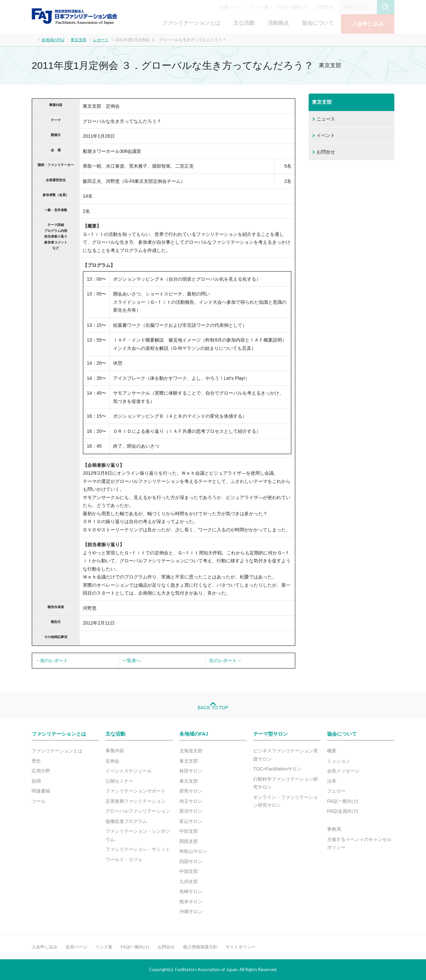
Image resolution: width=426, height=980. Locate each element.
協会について (318, 23)
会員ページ (231, 7)
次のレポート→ (225, 660)
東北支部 (189, 761)
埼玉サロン (191, 801)
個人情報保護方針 (200, 947)
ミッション (339, 761)
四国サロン (191, 861)
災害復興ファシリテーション (136, 801)
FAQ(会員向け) (342, 811)
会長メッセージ (343, 771)
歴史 (36, 761)
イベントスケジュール (129, 771)
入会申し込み (368, 24)
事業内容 (115, 751)
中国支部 (189, 871)
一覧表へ (132, 660)
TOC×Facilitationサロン (277, 769)
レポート (101, 40)
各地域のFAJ (53, 40)
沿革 (332, 781)
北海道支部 (191, 751)
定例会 (112, 761)
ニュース (326, 119)
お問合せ (324, 7)
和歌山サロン (193, 851)
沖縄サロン (191, 911)
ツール (39, 801)
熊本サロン (191, 902)
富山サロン (191, 821)
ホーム (33, 39)
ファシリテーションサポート (136, 791)
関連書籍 (41, 791)
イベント (326, 135)
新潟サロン (191, 811)
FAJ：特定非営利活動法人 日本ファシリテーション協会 (75, 16)
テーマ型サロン (271, 734)
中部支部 (189, 831)
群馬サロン (191, 791)
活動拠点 (278, 23)
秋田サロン (191, 771)
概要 (332, 751)
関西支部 (189, 841)
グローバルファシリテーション (138, 811)
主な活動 (244, 23)
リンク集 (259, 7)
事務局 (334, 829)
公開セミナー (119, 781)
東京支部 (78, 40)
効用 (36, 781)
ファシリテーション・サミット (138, 849)
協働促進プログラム (126, 821)
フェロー (336, 791)
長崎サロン (191, 891)
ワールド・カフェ (124, 859)
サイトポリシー (241, 947)
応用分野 (41, 771)
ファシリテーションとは (191, 23)
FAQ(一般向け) (292, 7)
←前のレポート (52, 660)
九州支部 (189, 882)
